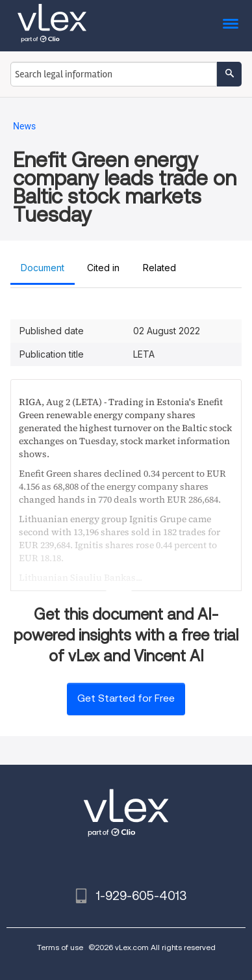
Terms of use (60, 947)
